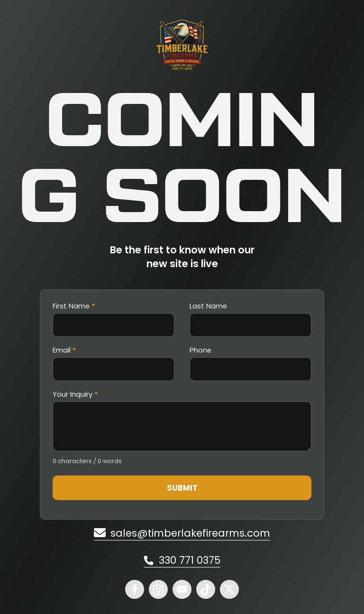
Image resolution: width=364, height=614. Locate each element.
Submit (182, 488)
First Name (74, 306)
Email (64, 350)
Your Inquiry (75, 395)
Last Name (208, 306)
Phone (200, 350)
